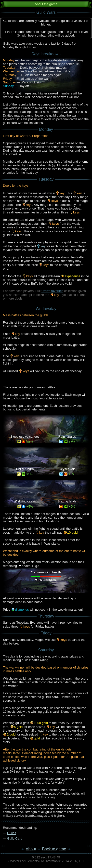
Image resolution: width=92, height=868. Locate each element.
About (31, 849)
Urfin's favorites (52, 291)
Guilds (12, 833)
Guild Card (15, 838)
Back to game (54, 849)
